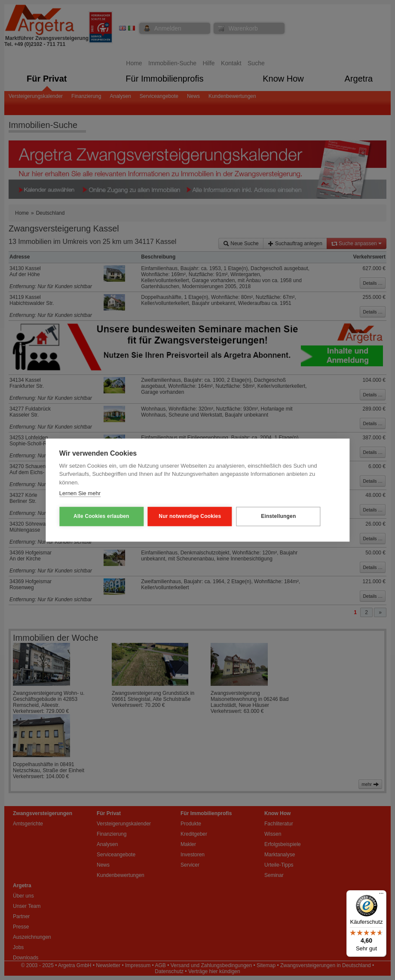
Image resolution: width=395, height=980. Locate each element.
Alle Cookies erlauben (101, 516)
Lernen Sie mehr (80, 493)
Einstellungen (278, 516)
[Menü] (381, 895)
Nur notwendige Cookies (190, 516)
